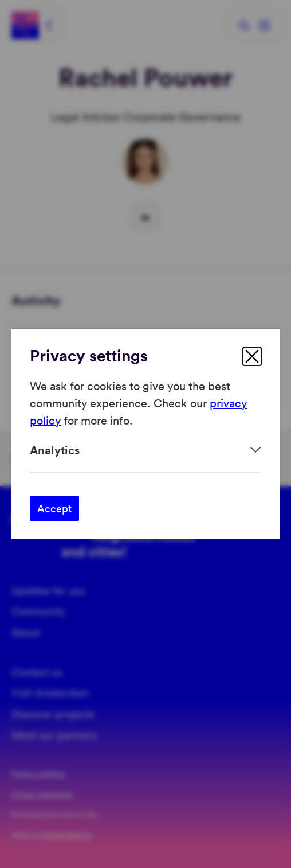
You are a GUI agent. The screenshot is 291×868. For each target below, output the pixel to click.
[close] (252, 356)
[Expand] (145, 450)
